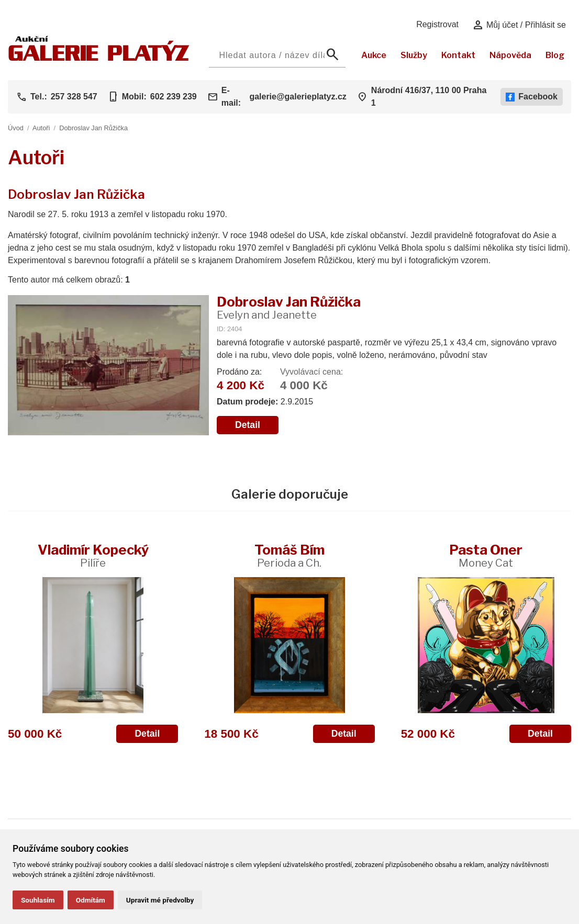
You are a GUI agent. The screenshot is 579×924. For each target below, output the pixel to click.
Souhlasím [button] (38, 900)
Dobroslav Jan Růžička (93, 128)
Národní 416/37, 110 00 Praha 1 (429, 97)
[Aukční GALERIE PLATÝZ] (99, 58)
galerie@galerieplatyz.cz (298, 97)
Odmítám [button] (91, 900)
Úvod (16, 128)
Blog (555, 55)
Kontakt (458, 55)
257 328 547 (74, 97)
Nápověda (510, 55)
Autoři (41, 128)
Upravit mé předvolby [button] (160, 900)
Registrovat (437, 24)
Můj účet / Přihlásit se (519, 25)
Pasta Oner (486, 555)
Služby (414, 55)
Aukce (374, 55)
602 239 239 (174, 97)
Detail (248, 425)
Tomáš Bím (289, 555)
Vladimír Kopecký (93, 555)
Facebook (532, 97)
